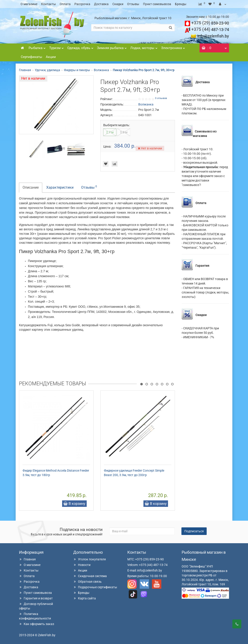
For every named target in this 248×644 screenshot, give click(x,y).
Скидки (118, 4)
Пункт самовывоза (157, 4)
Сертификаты (32, 57)
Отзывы (133, 4)
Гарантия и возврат (36, 598)
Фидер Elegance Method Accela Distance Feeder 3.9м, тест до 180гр (56, 473)
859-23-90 (210, 23)
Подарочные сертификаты (95, 587)
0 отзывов (161, 98)
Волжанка (101, 70)
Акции (51, 57)
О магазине (29, 4)
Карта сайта (85, 598)
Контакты (48, 4)
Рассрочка (82, 4)
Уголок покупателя (90, 559)
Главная (25, 70)
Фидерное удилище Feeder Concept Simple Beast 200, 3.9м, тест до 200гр (134, 473)
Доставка (101, 4)
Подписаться (194, 531)
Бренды (181, 4)
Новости (82, 565)
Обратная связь (87, 582)
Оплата (65, 4)
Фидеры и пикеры (77, 70)
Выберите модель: (117, 125)
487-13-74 (210, 30)
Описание (31, 187)
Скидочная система (90, 576)
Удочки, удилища (47, 70)
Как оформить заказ (37, 624)
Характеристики (60, 187)
